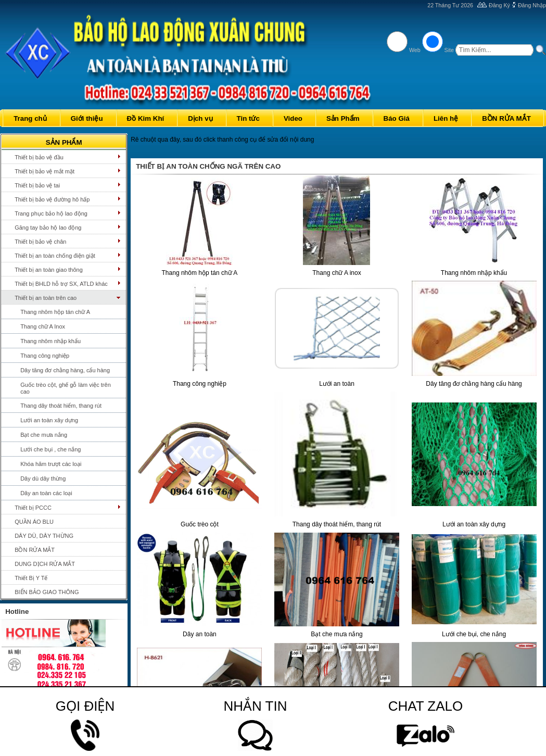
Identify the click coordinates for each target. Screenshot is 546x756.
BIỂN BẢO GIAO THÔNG (47, 592)
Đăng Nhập (532, 5)
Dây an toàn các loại (46, 493)
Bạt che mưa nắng (44, 435)
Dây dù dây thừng (43, 478)
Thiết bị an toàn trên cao (46, 298)
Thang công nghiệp (45, 356)
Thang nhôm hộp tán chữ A (55, 312)
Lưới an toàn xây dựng (49, 420)
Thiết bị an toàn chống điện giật (55, 256)
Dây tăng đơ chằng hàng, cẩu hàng (65, 370)
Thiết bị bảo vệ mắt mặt (45, 171)
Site (449, 50)
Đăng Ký (499, 5)
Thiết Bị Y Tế (31, 578)
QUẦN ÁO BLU (34, 522)
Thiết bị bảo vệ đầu (39, 157)
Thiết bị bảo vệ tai (37, 185)
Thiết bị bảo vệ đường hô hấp (52, 199)
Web (415, 50)
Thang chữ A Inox (43, 326)
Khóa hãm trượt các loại (51, 464)
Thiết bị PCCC (33, 508)
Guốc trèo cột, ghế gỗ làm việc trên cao (66, 388)
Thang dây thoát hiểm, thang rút (61, 406)
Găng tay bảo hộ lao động (48, 228)
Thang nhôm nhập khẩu (50, 341)
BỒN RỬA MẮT (35, 550)
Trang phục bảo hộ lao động (51, 213)
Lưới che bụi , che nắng (50, 449)
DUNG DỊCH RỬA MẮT (45, 564)
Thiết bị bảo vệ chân (40, 242)
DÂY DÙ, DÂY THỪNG (44, 536)
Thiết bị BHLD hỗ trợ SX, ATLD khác (61, 284)
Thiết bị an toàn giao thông (49, 270)
